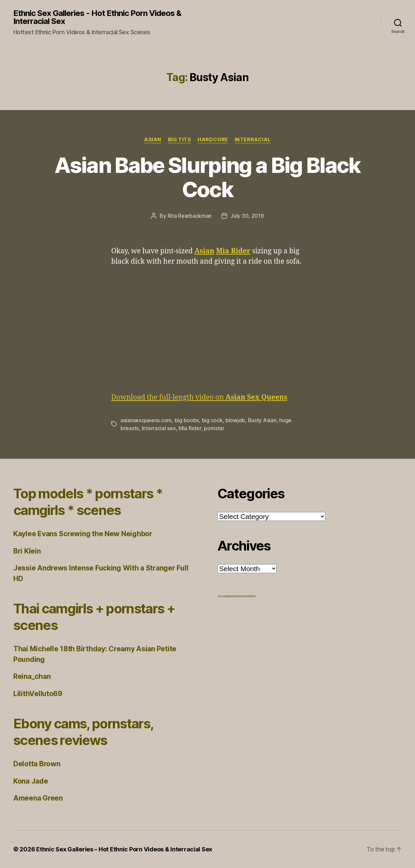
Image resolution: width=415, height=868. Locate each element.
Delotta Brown (37, 764)
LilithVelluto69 (38, 694)
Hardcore (213, 140)
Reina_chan (32, 676)
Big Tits (179, 140)
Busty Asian (262, 420)
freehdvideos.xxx (238, 596)
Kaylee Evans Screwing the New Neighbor (83, 534)
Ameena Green (38, 798)
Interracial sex (159, 428)
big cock (212, 420)
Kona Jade (31, 781)
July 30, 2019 (247, 216)
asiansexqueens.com (146, 420)
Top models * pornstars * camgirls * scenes (88, 502)
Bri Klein (27, 551)
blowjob (235, 420)
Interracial (253, 140)
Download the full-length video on (199, 397)
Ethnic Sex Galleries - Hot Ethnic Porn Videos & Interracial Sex (97, 17)
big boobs (187, 420)
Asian (153, 140)
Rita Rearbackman (190, 216)
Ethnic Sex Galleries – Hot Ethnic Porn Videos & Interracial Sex (124, 849)
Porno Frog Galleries (225, 596)
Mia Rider (190, 428)
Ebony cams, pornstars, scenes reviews (83, 732)
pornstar (214, 428)
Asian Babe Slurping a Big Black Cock (207, 177)
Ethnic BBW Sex (250, 596)
